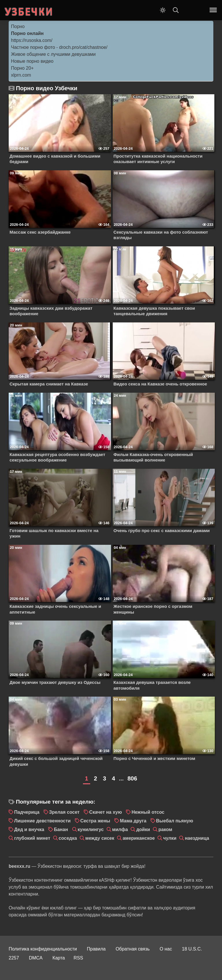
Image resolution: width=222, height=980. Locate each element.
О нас (166, 949)
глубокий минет (32, 838)
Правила (96, 949)
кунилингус (91, 829)
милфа (120, 829)
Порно (18, 26)
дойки (143, 829)
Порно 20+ (22, 68)
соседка (68, 838)
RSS (78, 958)
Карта (59, 958)
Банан (61, 829)
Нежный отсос (148, 812)
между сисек (100, 838)
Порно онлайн (27, 33)
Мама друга (133, 821)
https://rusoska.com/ (32, 40)
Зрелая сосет (64, 812)
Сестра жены (95, 821)
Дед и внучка (29, 829)
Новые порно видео (32, 61)
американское (139, 838)
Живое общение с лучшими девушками (53, 54)
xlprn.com (21, 75)
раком (165, 829)
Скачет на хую (106, 812)
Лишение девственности (42, 821)
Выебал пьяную (175, 821)
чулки (170, 838)
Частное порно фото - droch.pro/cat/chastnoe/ (59, 47)
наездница (197, 838)
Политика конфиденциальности (43, 949)
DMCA (36, 958)
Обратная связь (133, 949)
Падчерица (27, 812)
